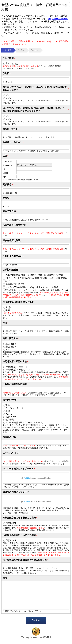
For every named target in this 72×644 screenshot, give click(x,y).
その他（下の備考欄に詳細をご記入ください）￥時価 (32, 287)
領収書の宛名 (9, 437)
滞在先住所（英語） (13, 240)
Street (5, 173)
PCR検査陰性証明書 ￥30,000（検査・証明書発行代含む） (35, 275)
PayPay (9, 414)
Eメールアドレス (11, 453)
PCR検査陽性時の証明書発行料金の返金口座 (26, 560)
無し (17, 63)
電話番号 (8, 185)
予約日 (7, 74)
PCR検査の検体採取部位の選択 (18, 302)
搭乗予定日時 (10, 211)
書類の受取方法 (11, 339)
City (5, 169)
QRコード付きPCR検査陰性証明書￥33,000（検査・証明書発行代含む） (35, 280)
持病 (6, 323)
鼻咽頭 (9, 307)
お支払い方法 (10, 400)
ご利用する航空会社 (13, 256)
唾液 (8, 310)
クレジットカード (14, 408)
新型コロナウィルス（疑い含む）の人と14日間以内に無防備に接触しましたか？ (36, 88)
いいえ (9, 98)
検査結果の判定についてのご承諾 (20, 535)
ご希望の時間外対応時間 (15, 384)
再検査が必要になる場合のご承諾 (20, 518)
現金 (8, 405)
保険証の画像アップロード (17, 492)
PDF (8, 349)
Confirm (36, 620)
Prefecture (7, 165)
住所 (6, 156)
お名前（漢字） (11, 129)
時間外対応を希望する (17, 367)
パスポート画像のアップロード (19, 469)
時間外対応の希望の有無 (16, 362)
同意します (11, 523)
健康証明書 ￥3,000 (15, 284)
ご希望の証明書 (11, 270)
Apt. (5, 177)
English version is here (58, 19)
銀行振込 (10, 420)
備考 (5, 578)
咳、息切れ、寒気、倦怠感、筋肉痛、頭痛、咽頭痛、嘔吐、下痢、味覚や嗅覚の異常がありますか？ (36, 109)
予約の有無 (9, 58)
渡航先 (7, 198)
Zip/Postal (7, 161)
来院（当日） (12, 344)
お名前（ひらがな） (13, 142)
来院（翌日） (12, 347)
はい (8, 95)
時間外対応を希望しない (18, 370)
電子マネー (11, 417)
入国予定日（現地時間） (15, 225)
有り (8, 63)
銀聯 (8, 411)
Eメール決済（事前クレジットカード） (25, 422)
